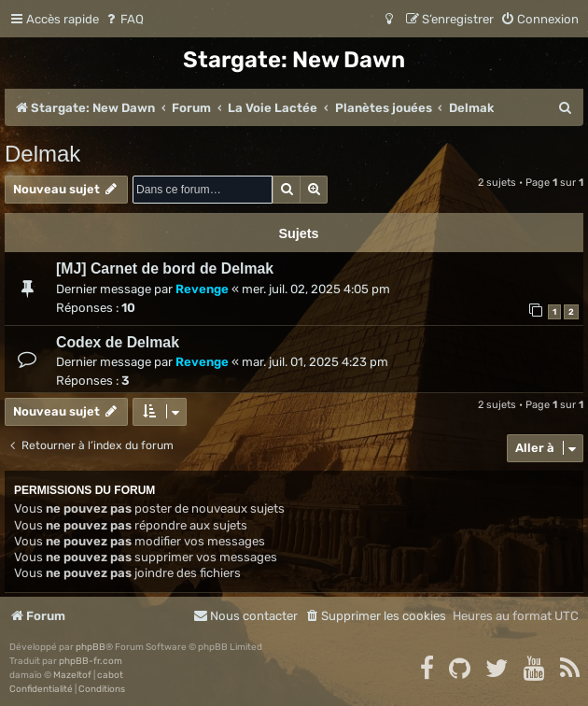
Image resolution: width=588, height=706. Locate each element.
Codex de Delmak (118, 342)
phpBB (91, 647)
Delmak (42, 154)
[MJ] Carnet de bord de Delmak (165, 268)
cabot (110, 675)
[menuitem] (124, 19)
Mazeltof (72, 675)
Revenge (202, 289)
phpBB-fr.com (91, 661)
